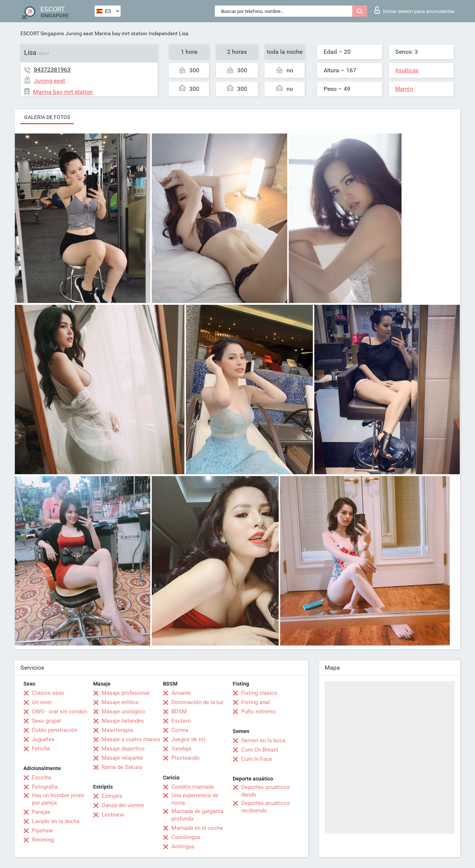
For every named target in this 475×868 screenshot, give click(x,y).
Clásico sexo (48, 693)
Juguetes (43, 739)
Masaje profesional (126, 693)
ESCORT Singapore (42, 33)
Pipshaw (42, 831)
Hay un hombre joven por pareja (58, 799)
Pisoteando (186, 758)
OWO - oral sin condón (60, 712)
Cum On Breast (260, 750)
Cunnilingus (186, 837)
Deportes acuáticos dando (266, 791)
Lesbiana (113, 815)
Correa (180, 730)
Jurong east (79, 33)
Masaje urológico (123, 712)
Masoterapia (117, 730)
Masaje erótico (120, 702)
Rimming (43, 840)
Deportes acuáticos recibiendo (266, 807)
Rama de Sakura (122, 767)
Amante (181, 693)
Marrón (404, 89)
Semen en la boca (263, 740)
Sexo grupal (46, 721)
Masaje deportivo (123, 749)
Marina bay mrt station (121, 33)
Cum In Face (257, 759)
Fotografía (45, 787)
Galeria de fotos (47, 117)
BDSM (179, 712)
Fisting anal (255, 702)
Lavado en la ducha (56, 821)
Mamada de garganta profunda (197, 815)
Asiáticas (407, 70)
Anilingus (183, 846)
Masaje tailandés (123, 721)
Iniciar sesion (415, 10)
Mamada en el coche (197, 828)
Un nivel (42, 702)
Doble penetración (55, 730)
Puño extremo (258, 712)
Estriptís (112, 796)
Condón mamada (193, 787)
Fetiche (41, 749)
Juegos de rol (188, 739)
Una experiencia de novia (195, 799)
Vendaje (181, 749)
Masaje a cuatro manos (131, 739)
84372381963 (52, 70)
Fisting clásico (259, 693)
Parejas (41, 812)
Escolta (41, 778)
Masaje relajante (122, 758)
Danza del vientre (123, 805)
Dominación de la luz (197, 702)
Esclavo (181, 721)
